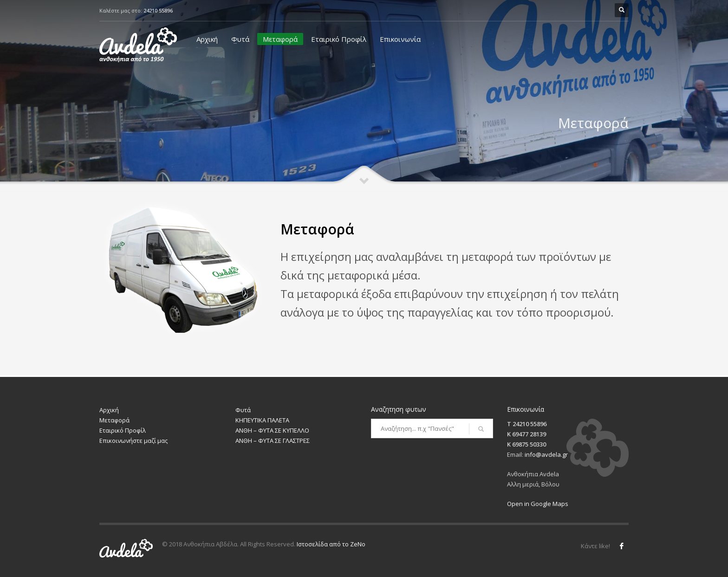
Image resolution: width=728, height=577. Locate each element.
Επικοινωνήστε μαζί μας (133, 441)
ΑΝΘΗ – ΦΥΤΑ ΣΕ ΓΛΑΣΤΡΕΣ (273, 441)
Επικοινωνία (400, 39)
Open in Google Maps (538, 504)
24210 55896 (158, 10)
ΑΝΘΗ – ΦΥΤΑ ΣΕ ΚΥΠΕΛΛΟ (272, 430)
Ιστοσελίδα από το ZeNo (331, 544)
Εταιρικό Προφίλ (339, 39)
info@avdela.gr (546, 454)
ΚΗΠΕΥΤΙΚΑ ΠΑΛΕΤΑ (262, 420)
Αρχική (207, 39)
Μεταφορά (280, 39)
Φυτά (240, 39)
